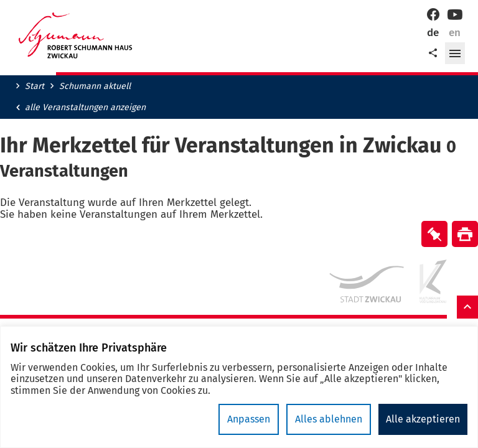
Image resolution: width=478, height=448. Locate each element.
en (455, 33)
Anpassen (249, 419)
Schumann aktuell (95, 86)
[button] (455, 54)
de (433, 33)
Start (35, 86)
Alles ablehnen (329, 419)
